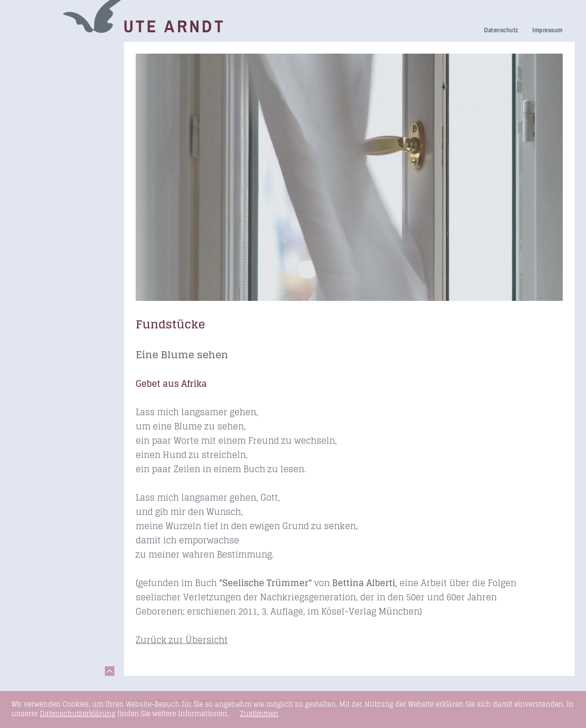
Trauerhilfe (38, 78)
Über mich (37, 132)
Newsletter (37, 145)
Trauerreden (40, 51)
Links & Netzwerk (50, 213)
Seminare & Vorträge (56, 186)
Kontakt (33, 226)
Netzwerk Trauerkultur (58, 65)
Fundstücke (39, 200)
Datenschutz (501, 30)
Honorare (35, 159)
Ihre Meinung (42, 119)
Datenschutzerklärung (78, 714)
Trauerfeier (38, 91)
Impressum (547, 30)
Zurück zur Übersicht (182, 640)
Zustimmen (259, 714)
